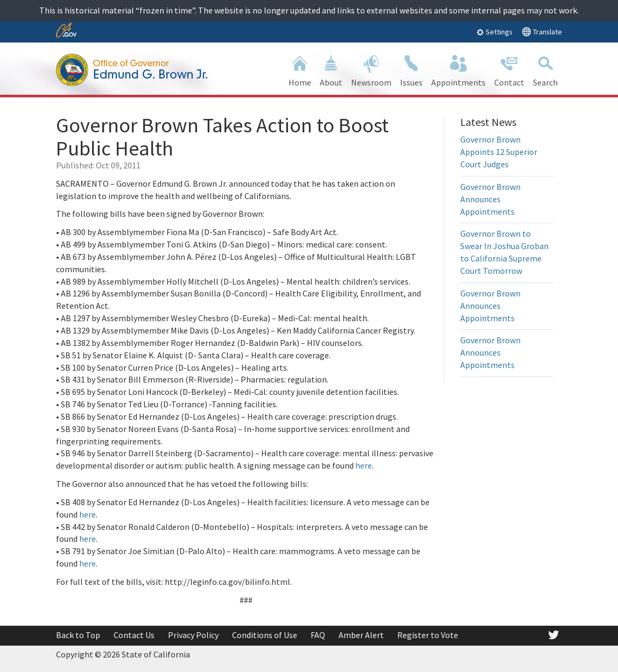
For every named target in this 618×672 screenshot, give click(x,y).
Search (545, 70)
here (364, 465)
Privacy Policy (193, 635)
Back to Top (78, 635)
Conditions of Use (265, 635)
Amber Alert (361, 635)
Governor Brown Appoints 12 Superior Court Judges (499, 152)
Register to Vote (428, 635)
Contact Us (134, 635)
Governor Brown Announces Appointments (490, 199)
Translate (542, 31)
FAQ (318, 635)
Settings (494, 32)
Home (300, 70)
